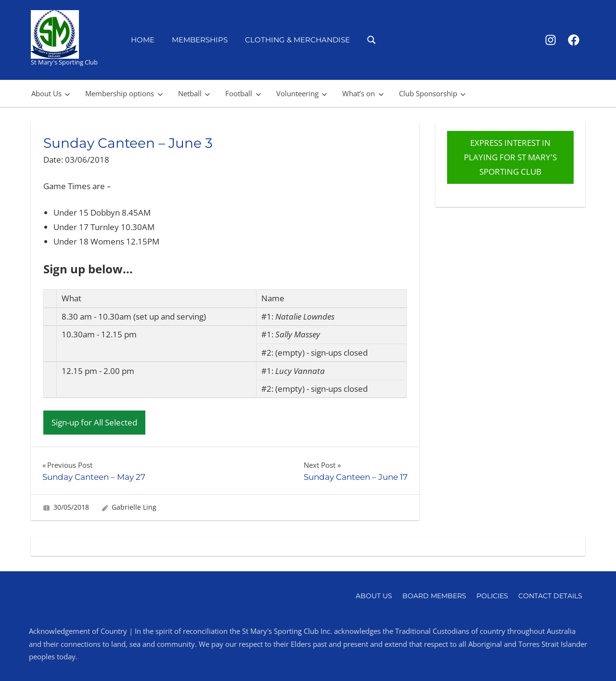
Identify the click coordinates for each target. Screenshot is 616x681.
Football (243, 93)
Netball (194, 93)
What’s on (363, 93)
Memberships (200, 40)
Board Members (434, 596)
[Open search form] (372, 39)
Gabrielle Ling (134, 507)
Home (143, 40)
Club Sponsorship (432, 93)
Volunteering (302, 93)
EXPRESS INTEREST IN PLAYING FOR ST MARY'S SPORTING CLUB (510, 157)
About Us (51, 93)
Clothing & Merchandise (297, 40)
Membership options (124, 93)
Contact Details (550, 596)
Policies (492, 596)
